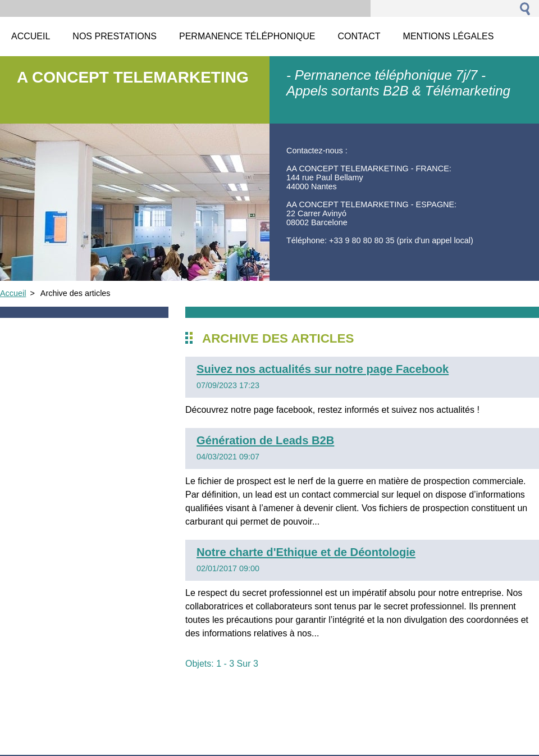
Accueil (13, 293)
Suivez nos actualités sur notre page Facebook (323, 369)
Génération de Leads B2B (265, 440)
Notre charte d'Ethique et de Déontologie (306, 552)
